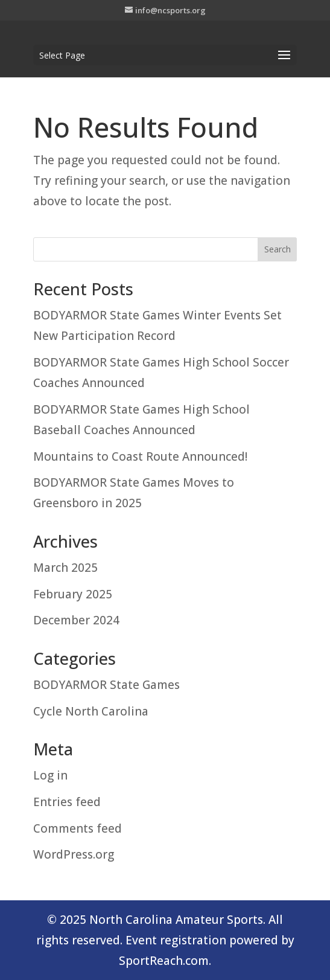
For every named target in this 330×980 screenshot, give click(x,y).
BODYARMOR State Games (106, 685)
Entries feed (67, 802)
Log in (50, 775)
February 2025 (73, 594)
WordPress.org (74, 854)
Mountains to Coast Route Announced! (140, 456)
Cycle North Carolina (91, 711)
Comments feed (78, 828)
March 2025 (65, 568)
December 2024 (76, 620)
